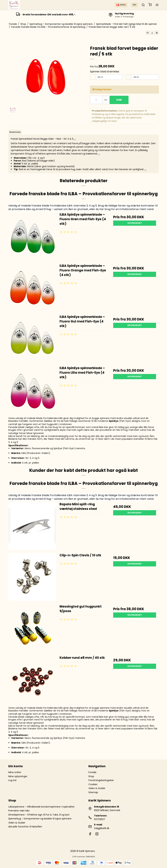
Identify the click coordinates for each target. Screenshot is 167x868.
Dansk (121, 5)
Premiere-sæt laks (19, 811)
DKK (134, 5)
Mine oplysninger (18, 776)
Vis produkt (135, 223)
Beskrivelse (15, 132)
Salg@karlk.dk (102, 828)
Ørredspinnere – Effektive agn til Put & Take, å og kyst (39, 815)
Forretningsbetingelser (101, 780)
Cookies (93, 784)
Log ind (12, 780)
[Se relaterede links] (75, 140)
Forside (92, 772)
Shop (91, 776)
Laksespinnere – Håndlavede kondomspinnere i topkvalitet (41, 807)
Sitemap (93, 792)
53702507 (100, 819)
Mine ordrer (15, 772)
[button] (148, 33)
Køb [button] (119, 100)
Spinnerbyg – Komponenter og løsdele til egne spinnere (40, 819)
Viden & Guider (97, 788)
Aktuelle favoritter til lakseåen (25, 827)
